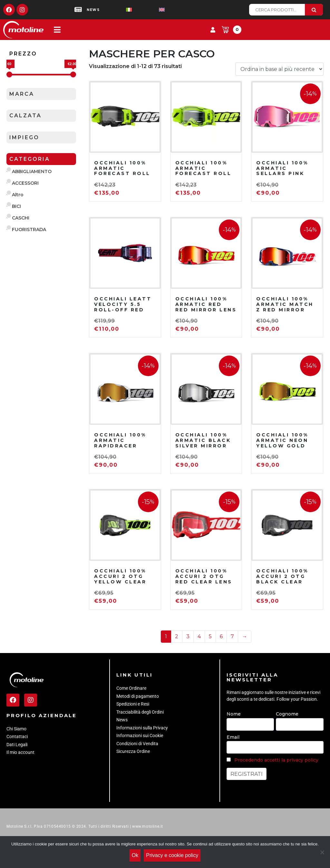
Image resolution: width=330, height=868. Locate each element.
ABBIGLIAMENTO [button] (32, 171)
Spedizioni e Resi (133, 704)
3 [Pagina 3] (188, 636)
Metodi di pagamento (138, 696)
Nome (234, 714)
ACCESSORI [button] (25, 183)
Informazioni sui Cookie (140, 736)
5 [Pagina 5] (210, 636)
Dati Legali (17, 745)
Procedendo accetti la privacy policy (276, 760)
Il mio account (20, 752)
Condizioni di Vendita (137, 744)
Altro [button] (18, 195)
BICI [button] (16, 206)
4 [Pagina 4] (199, 636)
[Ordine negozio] (279, 69)
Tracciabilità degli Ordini (140, 712)
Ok (137, 857)
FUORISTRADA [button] (29, 229)
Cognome (287, 714)
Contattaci (17, 736)
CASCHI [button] (21, 218)
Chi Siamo (16, 729)
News (122, 720)
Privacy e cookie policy (174, 857)
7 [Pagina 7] (232, 636)
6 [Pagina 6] (221, 636)
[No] (322, 853)
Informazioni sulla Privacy (142, 728)
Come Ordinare (131, 688)
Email (233, 737)
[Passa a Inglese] (151, 10)
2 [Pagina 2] (177, 636)
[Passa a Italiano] (119, 10)
